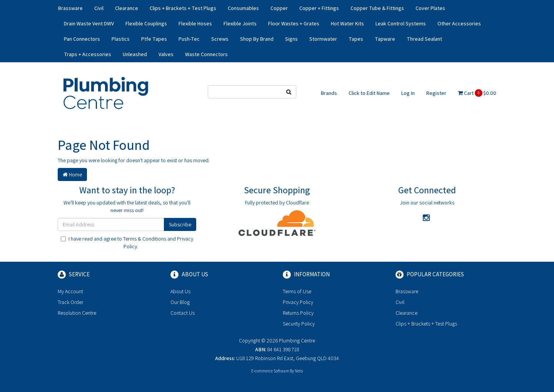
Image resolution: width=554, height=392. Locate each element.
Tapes (356, 39)
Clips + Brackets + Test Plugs (183, 8)
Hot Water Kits (347, 23)
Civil (99, 8)
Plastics (121, 39)
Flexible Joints (240, 23)
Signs (291, 39)
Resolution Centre (77, 313)
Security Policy (299, 324)
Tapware (385, 39)
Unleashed (135, 54)
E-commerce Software (270, 371)
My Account (70, 291)
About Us (180, 291)
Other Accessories (459, 23)
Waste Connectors (206, 54)
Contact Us (183, 313)
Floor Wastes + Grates (294, 23)
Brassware (70, 8)
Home (72, 174)
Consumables (243, 8)
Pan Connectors (82, 39)
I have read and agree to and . (127, 243)
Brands (329, 93)
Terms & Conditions (145, 239)
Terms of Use (297, 291)
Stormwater (323, 39)
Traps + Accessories (88, 54)
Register (436, 93)
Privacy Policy (298, 302)
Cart (477, 93)
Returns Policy (298, 313)
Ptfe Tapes (154, 39)
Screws (220, 39)
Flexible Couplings (146, 23)
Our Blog (180, 302)
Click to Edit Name (369, 93)
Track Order (70, 302)
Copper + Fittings (319, 8)
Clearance (127, 8)
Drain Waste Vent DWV (89, 23)
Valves (166, 54)
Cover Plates (430, 8)
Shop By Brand (257, 39)
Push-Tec (189, 39)
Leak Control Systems (401, 23)
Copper (279, 8)
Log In (408, 93)
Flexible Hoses (195, 23)
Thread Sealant (424, 39)
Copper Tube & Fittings (377, 8)
